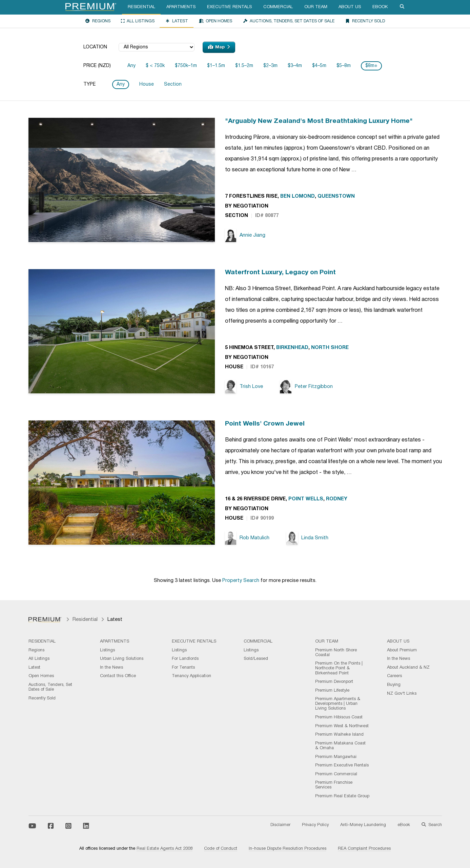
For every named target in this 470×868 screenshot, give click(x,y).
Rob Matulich (247, 538)
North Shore (330, 348)
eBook (380, 7)
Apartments (181, 7)
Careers (394, 676)
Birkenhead (292, 348)
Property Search (241, 581)
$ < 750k (155, 66)
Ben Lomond (298, 197)
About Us (350, 7)
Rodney (337, 499)
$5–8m (344, 66)
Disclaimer (280, 825)
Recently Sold (365, 21)
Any (131, 66)
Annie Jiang (245, 235)
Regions (98, 21)
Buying (394, 685)
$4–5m (319, 66)
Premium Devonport (334, 682)
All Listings (138, 21)
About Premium (402, 650)
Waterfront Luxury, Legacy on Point (280, 273)
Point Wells (306, 499)
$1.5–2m (244, 66)
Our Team (316, 7)
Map (219, 47)
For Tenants (183, 668)
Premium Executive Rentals (342, 765)
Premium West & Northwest (342, 726)
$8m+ (371, 66)
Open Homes (215, 21)
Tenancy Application (191, 676)
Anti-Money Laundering (363, 825)
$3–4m (295, 66)
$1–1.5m (216, 66)
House (147, 84)
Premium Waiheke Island (339, 735)
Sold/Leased (256, 659)
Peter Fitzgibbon (306, 387)
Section (173, 84)
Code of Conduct (221, 849)
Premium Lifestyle (332, 691)
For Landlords (185, 659)
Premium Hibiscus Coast (339, 717)
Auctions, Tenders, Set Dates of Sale (289, 21)
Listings (107, 650)
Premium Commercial (336, 774)
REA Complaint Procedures (364, 849)
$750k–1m (186, 66)
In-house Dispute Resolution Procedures (288, 849)
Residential (141, 7)
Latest (177, 21)
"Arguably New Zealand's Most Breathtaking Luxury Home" (319, 121)
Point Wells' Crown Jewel (265, 424)
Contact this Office (118, 676)
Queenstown (336, 197)
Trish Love (244, 387)
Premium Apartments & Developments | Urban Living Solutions (338, 704)
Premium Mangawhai (336, 757)
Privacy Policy (315, 825)
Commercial (278, 7)
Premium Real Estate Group (342, 796)
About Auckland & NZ (408, 668)
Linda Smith (307, 538)
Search (432, 825)
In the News (111, 668)
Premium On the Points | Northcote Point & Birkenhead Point (339, 668)
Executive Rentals (229, 7)
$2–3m (270, 66)
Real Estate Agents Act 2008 (165, 849)
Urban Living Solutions (122, 659)
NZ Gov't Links (402, 694)
